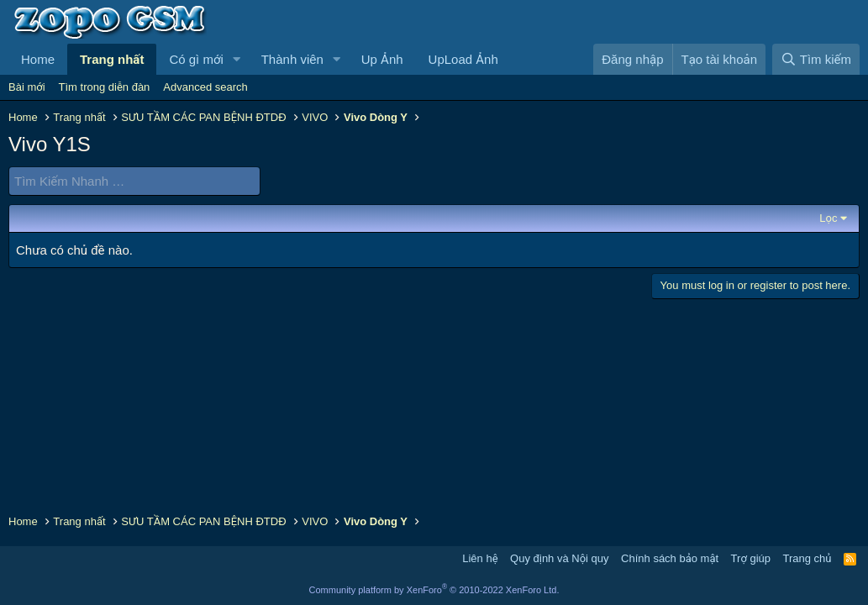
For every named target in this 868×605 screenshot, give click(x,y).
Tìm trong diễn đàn (105, 87)
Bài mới (27, 87)
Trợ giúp (751, 558)
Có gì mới (196, 59)
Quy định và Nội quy (560, 558)
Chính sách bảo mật (670, 558)
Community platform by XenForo (434, 590)
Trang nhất (112, 59)
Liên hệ (480, 558)
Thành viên (292, 59)
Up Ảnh (382, 59)
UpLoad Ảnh (463, 59)
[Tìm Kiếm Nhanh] (134, 181)
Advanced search (205, 87)
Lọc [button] (828, 218)
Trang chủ (808, 558)
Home (38, 59)
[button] (237, 59)
